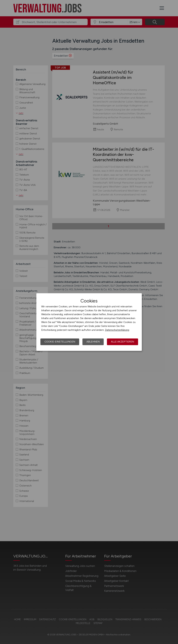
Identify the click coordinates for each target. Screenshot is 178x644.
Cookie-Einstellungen (60, 342)
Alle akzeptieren (123, 342)
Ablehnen (93, 342)
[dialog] (89, 322)
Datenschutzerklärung (117, 330)
